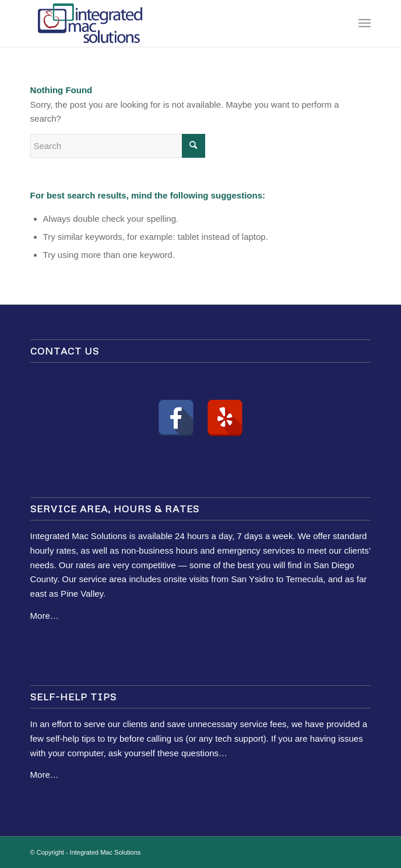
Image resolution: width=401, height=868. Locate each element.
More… (45, 616)
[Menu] (365, 23)
